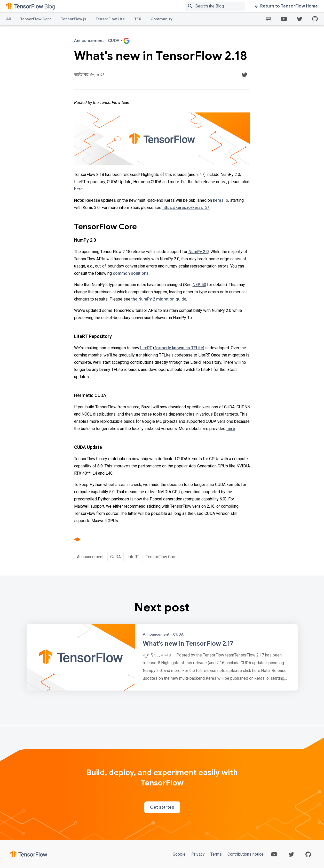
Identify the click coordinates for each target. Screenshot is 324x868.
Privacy (198, 854)
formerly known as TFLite (179, 348)
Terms (216, 854)
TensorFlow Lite (110, 19)
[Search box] (221, 6)
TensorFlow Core (36, 19)
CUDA (116, 557)
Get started (162, 807)
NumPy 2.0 (199, 252)
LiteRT (146, 348)
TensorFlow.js (74, 19)
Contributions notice (245, 854)
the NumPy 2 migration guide (159, 299)
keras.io (221, 200)
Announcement (90, 557)
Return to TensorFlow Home (286, 6)
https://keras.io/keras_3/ (186, 208)
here (78, 189)
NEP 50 (199, 285)
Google (180, 854)
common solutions (131, 273)
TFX (138, 19)
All (9, 19)
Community (161, 19)
